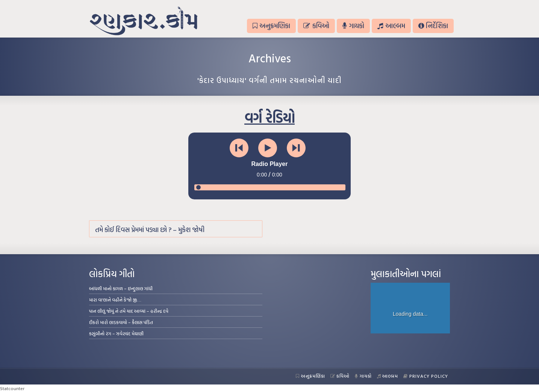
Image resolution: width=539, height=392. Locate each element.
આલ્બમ (391, 26)
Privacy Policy (426, 376)
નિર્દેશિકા (433, 26)
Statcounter (12, 388)
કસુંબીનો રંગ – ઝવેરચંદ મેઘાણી (116, 333)
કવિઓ (316, 26)
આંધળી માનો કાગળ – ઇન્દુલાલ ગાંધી (121, 288)
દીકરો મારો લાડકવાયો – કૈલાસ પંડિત (121, 322)
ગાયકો (353, 26)
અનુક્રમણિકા (271, 26)
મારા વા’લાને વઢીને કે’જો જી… (115, 300)
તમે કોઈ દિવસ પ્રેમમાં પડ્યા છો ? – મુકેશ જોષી (150, 230)
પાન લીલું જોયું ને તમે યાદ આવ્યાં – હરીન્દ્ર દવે (129, 311)
